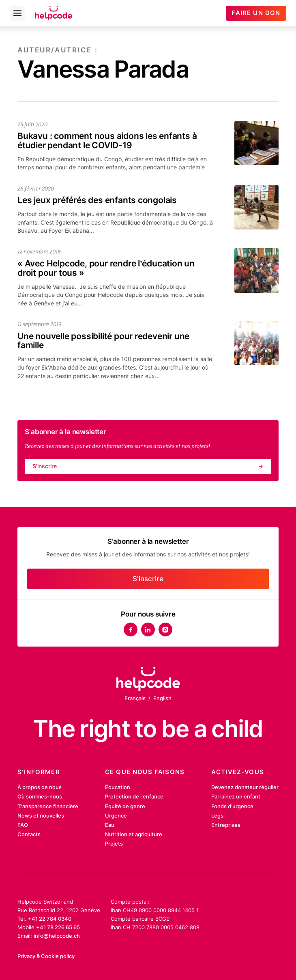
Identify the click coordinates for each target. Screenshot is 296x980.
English (162, 698)
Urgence (116, 816)
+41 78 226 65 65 (58, 927)
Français (135, 698)
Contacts (29, 834)
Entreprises (226, 825)
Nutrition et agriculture (134, 834)
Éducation (118, 787)
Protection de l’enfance (134, 796)
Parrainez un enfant (236, 796)
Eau (110, 825)
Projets (114, 844)
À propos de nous (40, 787)
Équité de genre (125, 806)
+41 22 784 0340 (50, 919)
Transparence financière (48, 806)
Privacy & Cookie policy (46, 956)
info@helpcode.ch (57, 936)
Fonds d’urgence (232, 806)
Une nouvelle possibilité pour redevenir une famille (103, 341)
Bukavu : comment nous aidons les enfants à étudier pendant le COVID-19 (107, 141)
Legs (217, 816)
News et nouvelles (41, 816)
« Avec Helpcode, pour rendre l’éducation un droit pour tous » (106, 268)
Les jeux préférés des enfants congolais (97, 200)
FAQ (23, 825)
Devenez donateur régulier (245, 787)
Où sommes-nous (40, 796)
